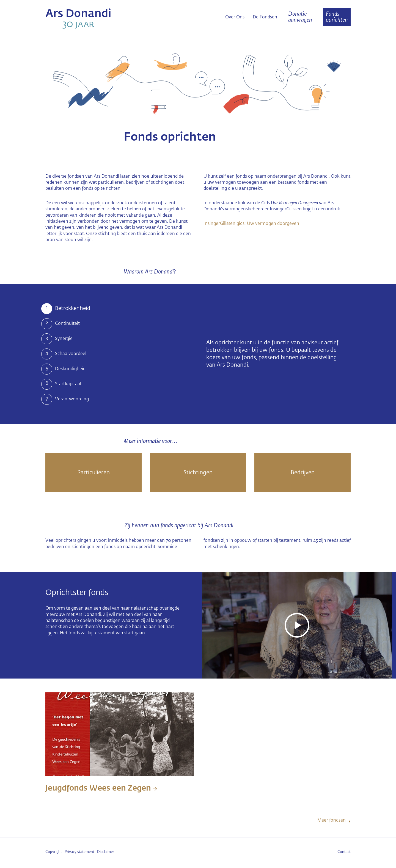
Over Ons (235, 17)
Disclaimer (106, 852)
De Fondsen (265, 17)
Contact (344, 852)
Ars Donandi (94, 18)
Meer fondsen (332, 820)
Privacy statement (79, 852)
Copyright (54, 852)
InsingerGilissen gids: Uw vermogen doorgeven (251, 224)
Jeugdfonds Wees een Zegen (101, 788)
